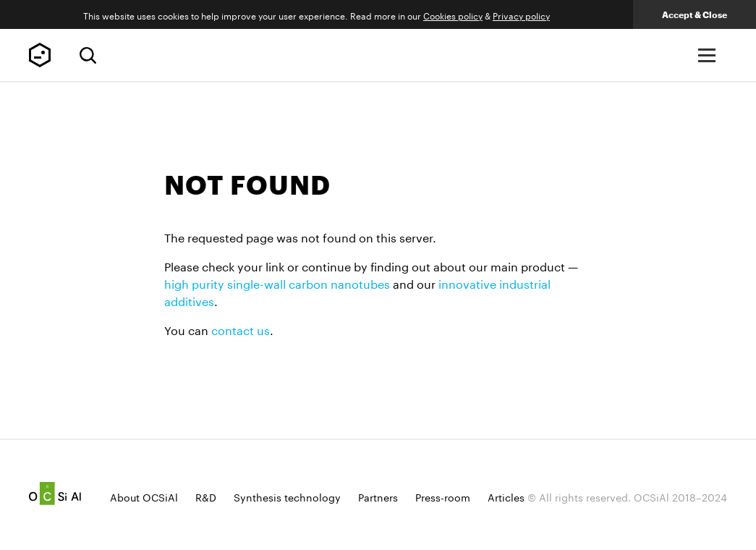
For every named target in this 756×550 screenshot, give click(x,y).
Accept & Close (695, 14)
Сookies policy (453, 15)
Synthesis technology (287, 496)
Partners (378, 496)
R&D (206, 496)
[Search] (88, 55)
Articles (506, 496)
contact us (241, 329)
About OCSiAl (144, 496)
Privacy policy (521, 15)
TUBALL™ (40, 55)
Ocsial (55, 494)
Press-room (443, 496)
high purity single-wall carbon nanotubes (277, 283)
